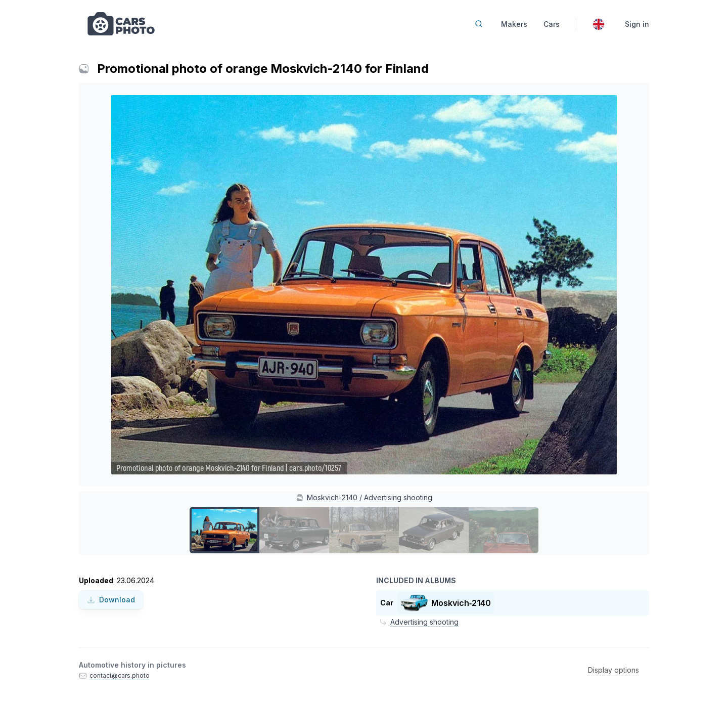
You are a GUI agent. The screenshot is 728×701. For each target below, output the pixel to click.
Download (111, 600)
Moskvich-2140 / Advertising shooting (370, 497)
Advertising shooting (424, 622)
